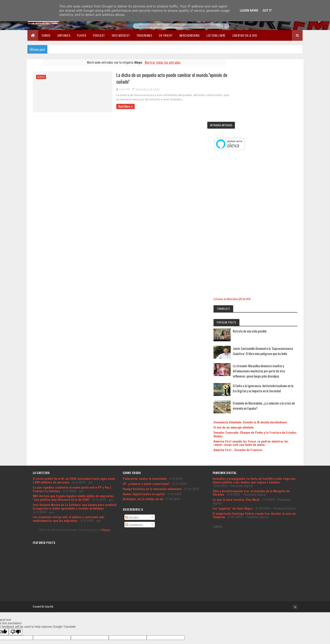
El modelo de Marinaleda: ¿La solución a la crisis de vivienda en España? (276, 349)
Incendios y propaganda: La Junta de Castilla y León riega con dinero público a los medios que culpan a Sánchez (254, 430)
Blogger (106, 480)
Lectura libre (216, 35)
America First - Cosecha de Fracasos (261, 401)
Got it (267, 11)
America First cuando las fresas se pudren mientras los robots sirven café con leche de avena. (267, 392)
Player (82, 35)
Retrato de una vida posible (273, 257)
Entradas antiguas (213, 125)
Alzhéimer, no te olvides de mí (143, 449)
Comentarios (134, 475)
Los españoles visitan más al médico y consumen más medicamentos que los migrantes (69, 469)
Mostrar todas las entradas (159, 62)
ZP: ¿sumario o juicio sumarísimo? (146, 434)
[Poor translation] (16, 582)
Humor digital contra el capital (144, 444)
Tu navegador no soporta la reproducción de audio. (181, 26)
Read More (109, 106)
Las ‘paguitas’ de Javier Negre (233, 458)
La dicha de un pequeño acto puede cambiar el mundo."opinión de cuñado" (159, 78)
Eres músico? (121, 35)
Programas (145, 35)
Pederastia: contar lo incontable (145, 429)
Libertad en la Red (245, 35)
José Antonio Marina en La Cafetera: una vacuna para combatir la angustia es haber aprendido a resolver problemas (75, 457)
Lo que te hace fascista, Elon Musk (236, 450)
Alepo (41, 77)
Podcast (99, 35)
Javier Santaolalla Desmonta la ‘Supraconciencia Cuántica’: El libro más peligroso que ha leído (275, 279)
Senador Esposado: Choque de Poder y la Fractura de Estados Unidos (264, 382)
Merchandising (190, 35)
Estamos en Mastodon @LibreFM (255, 225)
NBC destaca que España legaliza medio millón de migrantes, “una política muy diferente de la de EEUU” (74, 448)
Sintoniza (64, 35)
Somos (46, 35)
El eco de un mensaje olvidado (257, 375)
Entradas (132, 467)
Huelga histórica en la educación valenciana (152, 439)
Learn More (249, 11)
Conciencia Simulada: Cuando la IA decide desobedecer (264, 368)
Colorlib (49, 556)
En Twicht (166, 35)
